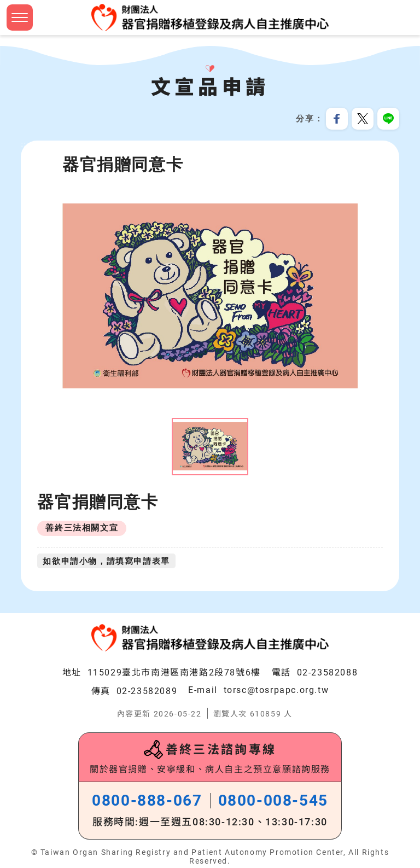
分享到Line (388, 119)
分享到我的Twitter (363, 119)
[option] (210, 297)
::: (25, 144)
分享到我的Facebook (337, 119)
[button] (20, 18)
